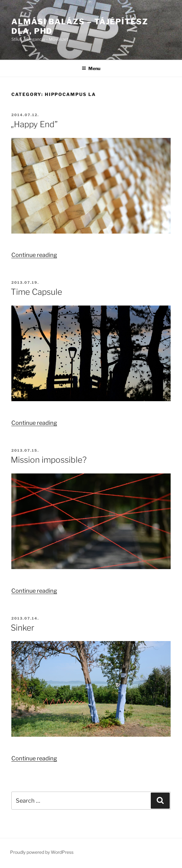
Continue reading (34, 255)
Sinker (23, 628)
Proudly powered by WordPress (42, 852)
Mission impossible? (49, 460)
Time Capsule (36, 292)
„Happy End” (34, 124)
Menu (91, 68)
